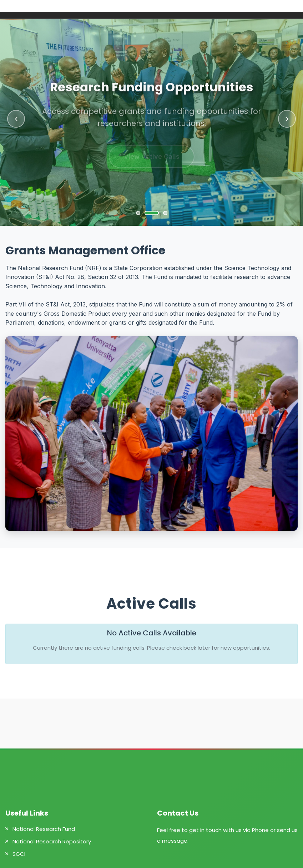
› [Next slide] (287, 119)
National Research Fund (44, 829)
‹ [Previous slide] (16, 119)
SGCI (19, 854)
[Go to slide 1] (138, 213)
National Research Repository (52, 841)
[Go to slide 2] (152, 213)
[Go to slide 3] (165, 213)
